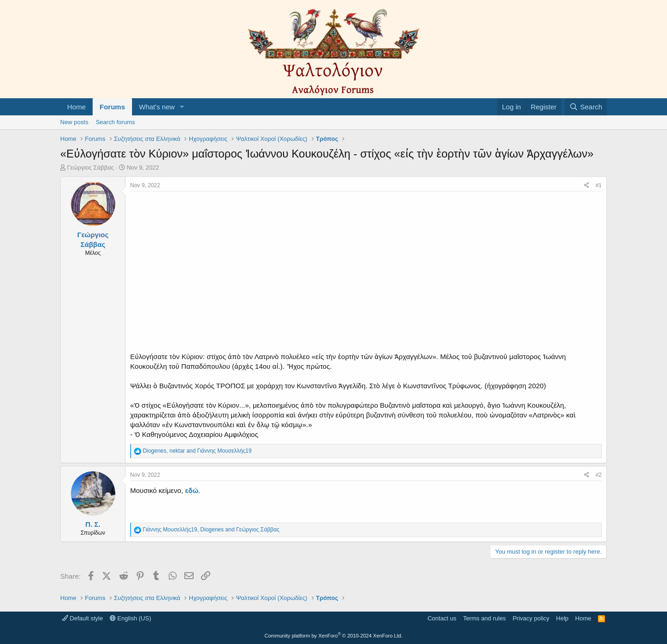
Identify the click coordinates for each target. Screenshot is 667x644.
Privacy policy (531, 618)
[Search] (586, 107)
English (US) (131, 618)
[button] (182, 107)
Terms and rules (485, 618)
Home (76, 107)
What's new (157, 107)
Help (563, 618)
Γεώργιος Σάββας (91, 167)
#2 (599, 475)
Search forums (116, 122)
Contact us (442, 618)
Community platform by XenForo (333, 636)
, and (197, 451)
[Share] (587, 186)
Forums (112, 107)
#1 (599, 185)
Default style (82, 618)
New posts (74, 122)
